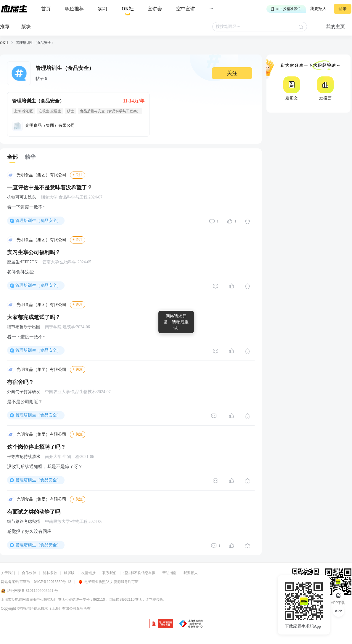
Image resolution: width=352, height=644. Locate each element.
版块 (26, 27)
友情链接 (89, 573)
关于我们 (8, 573)
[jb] (161, 624)
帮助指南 (169, 573)
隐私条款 (50, 573)
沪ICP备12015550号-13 (53, 582)
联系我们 (110, 573)
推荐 (5, 27)
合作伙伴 (29, 573)
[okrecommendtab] (128, 9)
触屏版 (69, 573)
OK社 (4, 43)
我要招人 (318, 9)
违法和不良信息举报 (139, 573)
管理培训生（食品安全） (38, 221)
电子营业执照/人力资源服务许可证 (108, 582)
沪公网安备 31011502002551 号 (29, 591)
